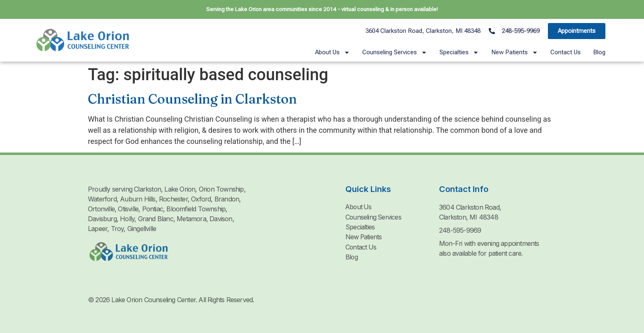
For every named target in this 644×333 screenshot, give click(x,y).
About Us (332, 52)
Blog (599, 52)
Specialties (459, 52)
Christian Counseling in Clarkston (192, 99)
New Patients (515, 52)
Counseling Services (395, 52)
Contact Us (566, 52)
